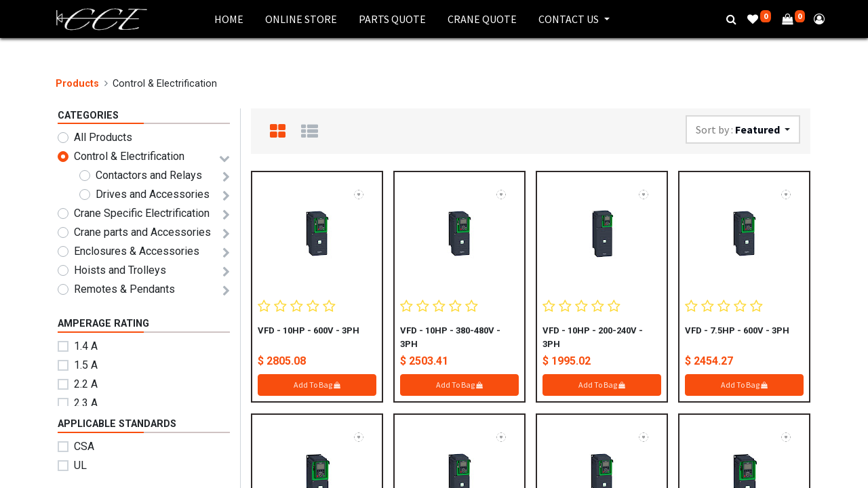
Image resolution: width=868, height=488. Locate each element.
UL (80, 465)
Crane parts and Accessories (142, 232)
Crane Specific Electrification (142, 213)
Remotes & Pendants (124, 289)
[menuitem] (229, 19)
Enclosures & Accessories (137, 251)
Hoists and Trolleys (120, 270)
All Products (103, 137)
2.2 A (86, 384)
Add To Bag (317, 385)
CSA (84, 446)
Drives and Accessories (153, 194)
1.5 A (86, 365)
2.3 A (86, 403)
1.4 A (86, 346)
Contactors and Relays (149, 175)
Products (77, 84)
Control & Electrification (129, 156)
